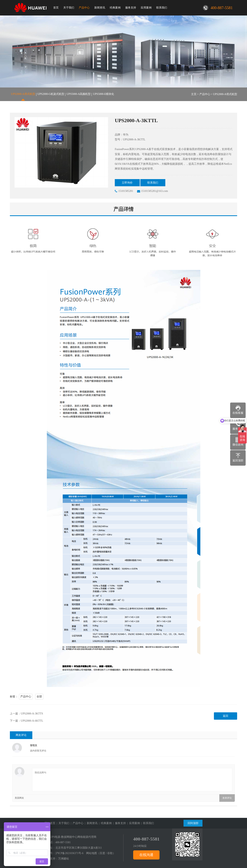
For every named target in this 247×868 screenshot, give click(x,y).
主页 (194, 94)
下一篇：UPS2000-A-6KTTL (27, 721)
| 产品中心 (76, 823)
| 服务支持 (119, 823)
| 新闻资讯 (90, 823)
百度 (102, 853)
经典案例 (115, 8)
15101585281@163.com (153, 191)
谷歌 (110, 853)
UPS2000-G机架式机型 (51, 94)
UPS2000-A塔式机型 (23, 94)
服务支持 (131, 8)
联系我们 (162, 8)
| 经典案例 (105, 823)
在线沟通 (146, 855)
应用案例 (146, 8)
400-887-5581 (63, 842)
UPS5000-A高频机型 (79, 94)
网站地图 (92, 853)
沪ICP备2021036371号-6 (69, 853)
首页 (56, 8)
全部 (39, 697)
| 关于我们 (62, 823)
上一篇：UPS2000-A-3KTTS (26, 714)
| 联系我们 (147, 823)
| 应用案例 (133, 823)
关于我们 (69, 8)
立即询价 (128, 183)
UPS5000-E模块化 (103, 94)
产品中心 (84, 8)
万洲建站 (63, 859)
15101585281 (124, 191)
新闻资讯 (100, 8)
